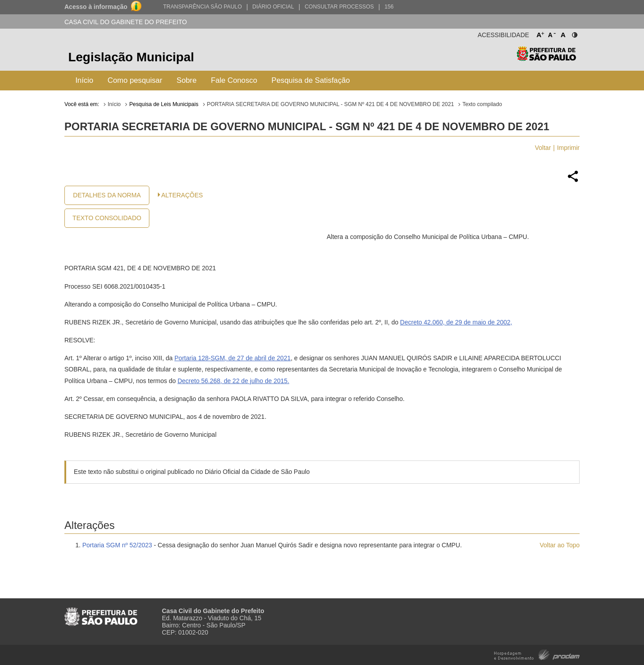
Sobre (187, 80)
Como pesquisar (135, 80)
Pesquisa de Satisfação (311, 80)
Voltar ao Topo (560, 545)
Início (84, 80)
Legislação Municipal (131, 57)
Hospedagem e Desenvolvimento (537, 654)
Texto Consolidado (107, 218)
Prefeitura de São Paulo (546, 58)
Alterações (182, 195)
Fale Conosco (234, 80)
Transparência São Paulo (203, 7)
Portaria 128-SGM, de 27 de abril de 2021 (233, 358)
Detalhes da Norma (107, 195)
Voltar (543, 148)
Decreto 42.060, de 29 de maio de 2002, (456, 322)
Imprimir (568, 148)
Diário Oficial (273, 7)
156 (389, 7)
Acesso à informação (96, 7)
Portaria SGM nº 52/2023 (117, 545)
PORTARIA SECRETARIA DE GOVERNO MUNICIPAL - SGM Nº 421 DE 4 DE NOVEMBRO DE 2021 (330, 104)
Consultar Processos (339, 7)
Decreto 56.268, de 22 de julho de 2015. (233, 381)
